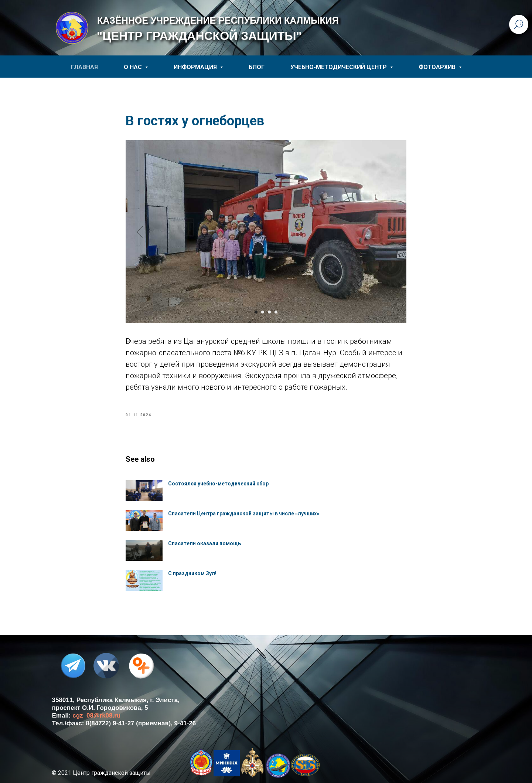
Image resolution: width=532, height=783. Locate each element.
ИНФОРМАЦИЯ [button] (196, 67)
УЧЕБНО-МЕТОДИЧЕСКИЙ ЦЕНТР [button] (339, 67)
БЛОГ (257, 67)
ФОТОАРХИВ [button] (438, 67)
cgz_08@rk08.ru (96, 716)
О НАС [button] (134, 67)
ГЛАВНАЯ (84, 67)
